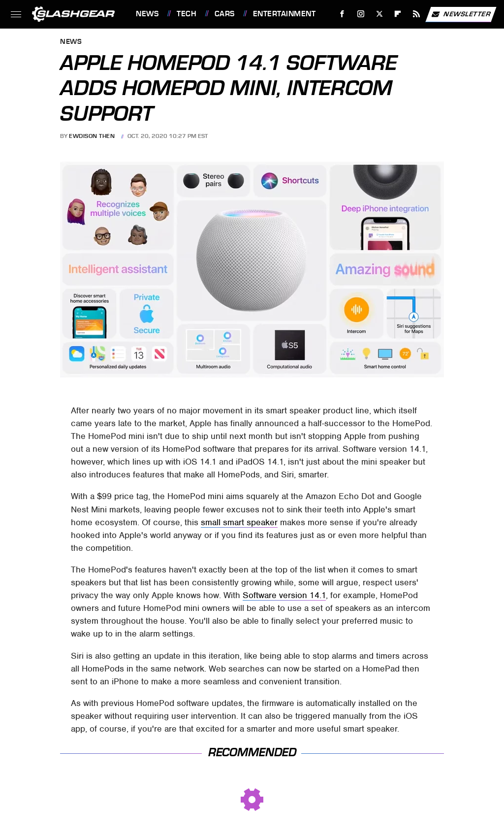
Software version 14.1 (284, 595)
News (147, 14)
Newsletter (461, 14)
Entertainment (284, 14)
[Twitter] (379, 14)
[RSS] (417, 14)
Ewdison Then (92, 136)
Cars (225, 14)
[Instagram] (361, 14)
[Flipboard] (398, 14)
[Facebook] (342, 14)
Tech (187, 14)
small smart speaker (239, 522)
